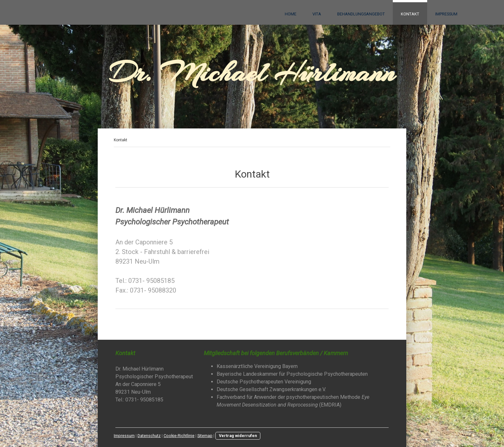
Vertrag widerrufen (238, 436)
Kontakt (410, 14)
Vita (317, 14)
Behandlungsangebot (361, 14)
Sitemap (205, 436)
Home (291, 14)
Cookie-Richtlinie (179, 436)
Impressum (446, 14)
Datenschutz (149, 436)
